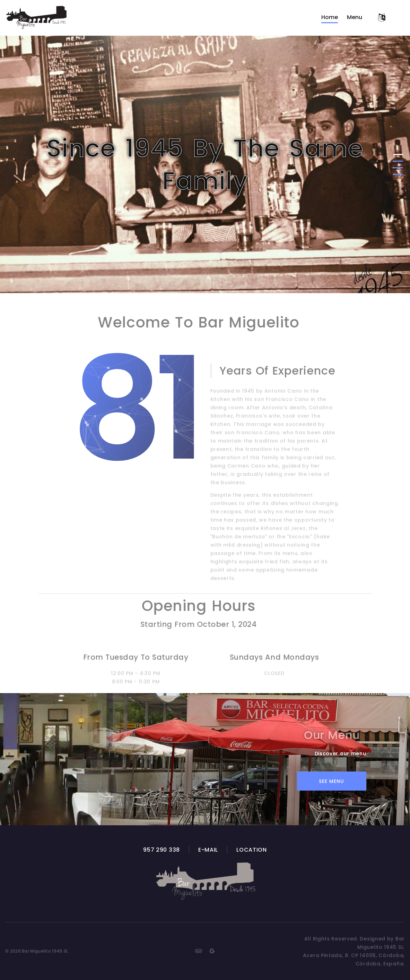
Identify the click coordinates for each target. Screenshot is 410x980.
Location (252, 850)
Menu (355, 17)
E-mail (208, 850)
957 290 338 (162, 850)
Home (330, 17)
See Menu (332, 781)
